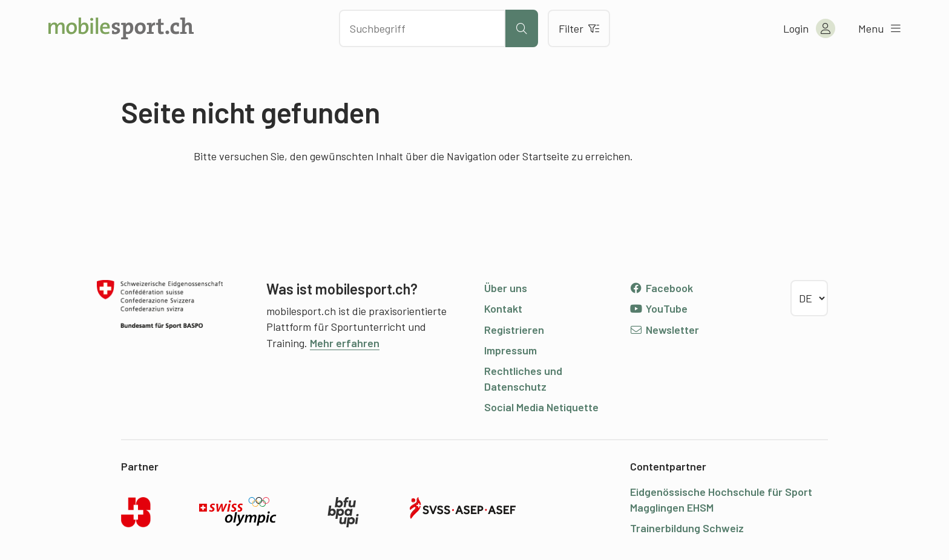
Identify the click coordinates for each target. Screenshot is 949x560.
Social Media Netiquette (541, 407)
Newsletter (664, 330)
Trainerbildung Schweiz (687, 528)
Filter (579, 28)
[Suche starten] (522, 28)
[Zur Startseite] (121, 28)
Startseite (546, 156)
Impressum (511, 350)
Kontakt (503, 308)
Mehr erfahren (345, 343)
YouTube (658, 308)
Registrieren (514, 330)
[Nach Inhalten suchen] (422, 28)
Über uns (506, 288)
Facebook (661, 288)
